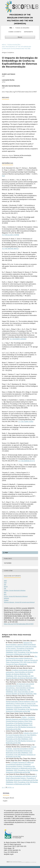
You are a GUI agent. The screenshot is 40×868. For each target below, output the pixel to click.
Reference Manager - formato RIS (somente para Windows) (19, 602)
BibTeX (6, 587)
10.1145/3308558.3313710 (27, 461)
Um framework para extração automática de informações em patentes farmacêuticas (20, 686)
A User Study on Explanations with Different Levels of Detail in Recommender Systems (21, 776)
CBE (5, 589)
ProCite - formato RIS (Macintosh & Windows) (16, 596)
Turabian (6, 600)
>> (13, 787)
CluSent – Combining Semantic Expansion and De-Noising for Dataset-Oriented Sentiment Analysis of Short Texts (21, 719)
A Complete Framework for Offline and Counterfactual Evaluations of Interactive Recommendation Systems (20, 764)
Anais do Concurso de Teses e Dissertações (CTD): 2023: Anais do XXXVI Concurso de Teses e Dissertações (22, 662)
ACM (5, 583)
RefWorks (6, 598)
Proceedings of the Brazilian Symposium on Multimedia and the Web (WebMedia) (20, 19)
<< (3, 787)
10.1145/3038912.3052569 (18, 339)
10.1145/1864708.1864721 (10, 249)
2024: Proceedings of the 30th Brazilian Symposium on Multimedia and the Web (16, 48)
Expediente (28, 32)
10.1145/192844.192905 (26, 422)
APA (5, 585)
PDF (6, 553)
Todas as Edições (22, 28)
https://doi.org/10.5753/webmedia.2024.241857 (21, 92)
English (5, 801)
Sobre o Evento (15, 32)
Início (4, 45)
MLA (5, 594)
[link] (3, 176)
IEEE (5, 592)
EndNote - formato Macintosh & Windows (15, 591)
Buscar (20, 37)
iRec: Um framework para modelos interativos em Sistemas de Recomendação (22, 658)
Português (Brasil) (8, 798)
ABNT (5, 581)
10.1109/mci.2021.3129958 (10, 235)
